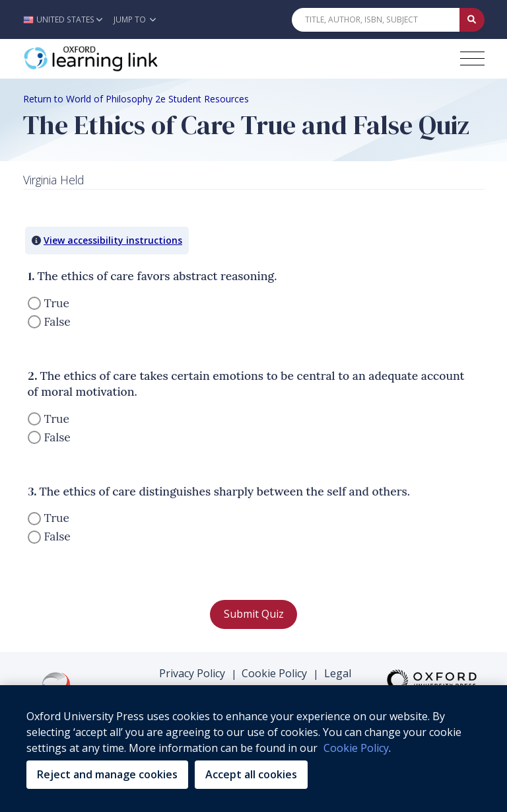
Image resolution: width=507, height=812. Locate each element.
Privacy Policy (192, 673)
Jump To (135, 19)
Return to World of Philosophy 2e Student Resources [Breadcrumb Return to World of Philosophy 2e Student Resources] (136, 99)
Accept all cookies (251, 774)
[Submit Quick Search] (472, 20)
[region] (253, 749)
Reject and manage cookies (107, 774)
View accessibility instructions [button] (113, 240)
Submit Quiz (254, 614)
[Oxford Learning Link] (122, 59)
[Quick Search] (376, 20)
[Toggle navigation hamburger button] (472, 58)
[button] (66, 19)
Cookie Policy (274, 673)
